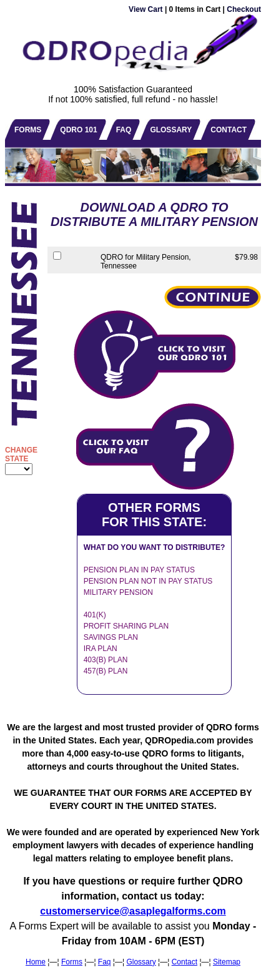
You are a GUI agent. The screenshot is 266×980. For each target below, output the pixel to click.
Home (36, 962)
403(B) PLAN (106, 660)
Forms (72, 962)
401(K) (95, 615)
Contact (185, 962)
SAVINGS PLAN (111, 637)
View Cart (145, 9)
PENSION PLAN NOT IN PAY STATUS (148, 581)
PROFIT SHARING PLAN (126, 626)
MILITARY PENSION (118, 592)
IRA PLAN (101, 649)
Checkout (244, 9)
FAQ (124, 130)
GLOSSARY (171, 130)
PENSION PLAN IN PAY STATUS (139, 570)
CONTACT (229, 130)
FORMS (28, 130)
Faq (105, 962)
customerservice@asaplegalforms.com (133, 911)
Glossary (141, 962)
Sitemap (227, 962)
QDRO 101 (78, 130)
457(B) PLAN (106, 671)
